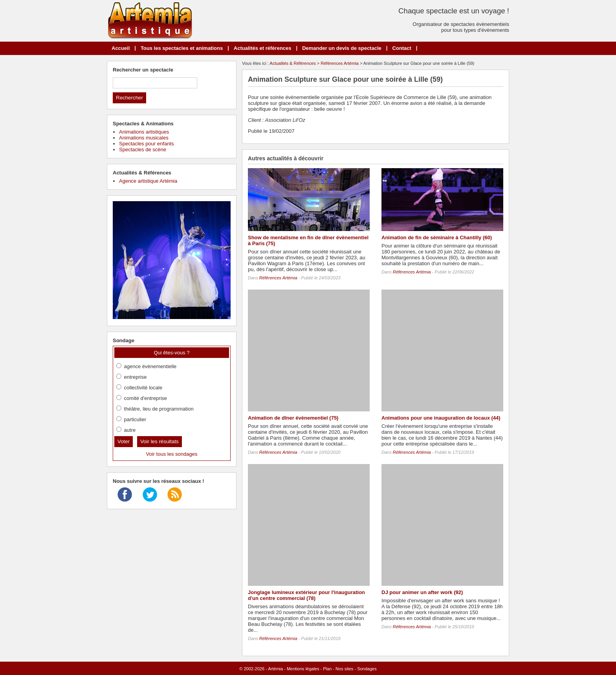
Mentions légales (303, 669)
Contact (401, 48)
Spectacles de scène (143, 149)
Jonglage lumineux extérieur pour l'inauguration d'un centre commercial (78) (306, 595)
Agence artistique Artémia (148, 181)
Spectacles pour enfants (146, 144)
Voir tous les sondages (172, 454)
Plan (327, 669)
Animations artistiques (144, 132)
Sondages (367, 669)
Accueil (121, 48)
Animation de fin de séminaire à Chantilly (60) (437, 238)
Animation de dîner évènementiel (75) (293, 418)
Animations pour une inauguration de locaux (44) (441, 418)
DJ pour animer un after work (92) (422, 592)
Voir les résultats (159, 441)
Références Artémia (340, 63)
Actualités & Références (292, 63)
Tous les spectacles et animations (182, 48)
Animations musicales (144, 138)
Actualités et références (263, 48)
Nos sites (344, 669)
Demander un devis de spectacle (342, 48)
